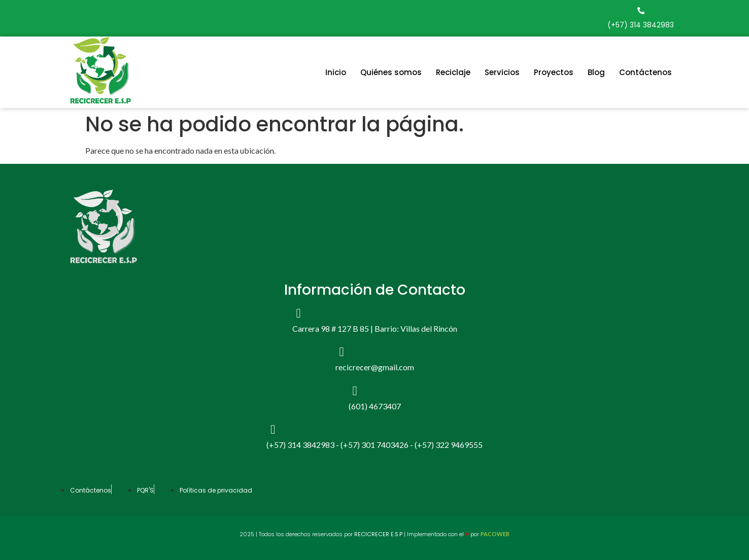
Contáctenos (645, 72)
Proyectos (554, 72)
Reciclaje (453, 72)
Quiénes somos (391, 72)
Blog (596, 72)
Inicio (336, 72)
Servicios (502, 72)
